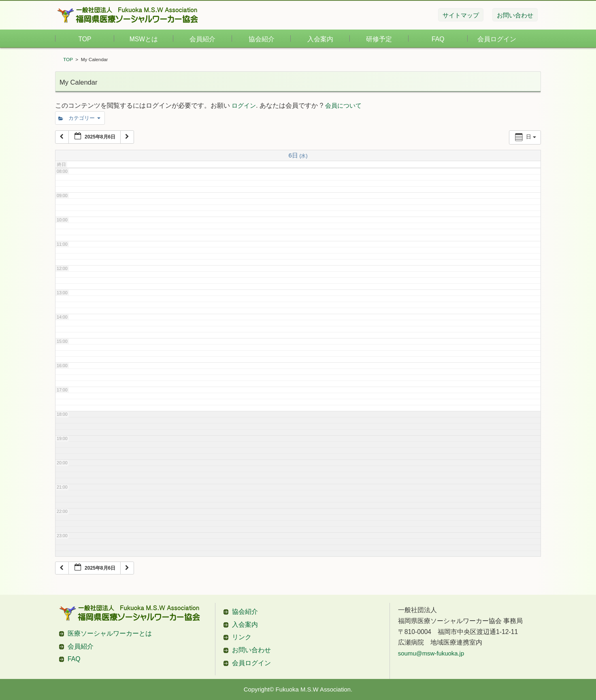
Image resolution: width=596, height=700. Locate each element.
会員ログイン (497, 39)
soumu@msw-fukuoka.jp (431, 653)
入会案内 (320, 39)
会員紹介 (202, 39)
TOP (85, 39)
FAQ (438, 39)
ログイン (244, 105)
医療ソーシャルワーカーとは (110, 633)
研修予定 (379, 39)
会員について (343, 105)
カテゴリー (79, 118)
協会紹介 (262, 39)
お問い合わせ (251, 650)
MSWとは (144, 39)
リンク (242, 637)
